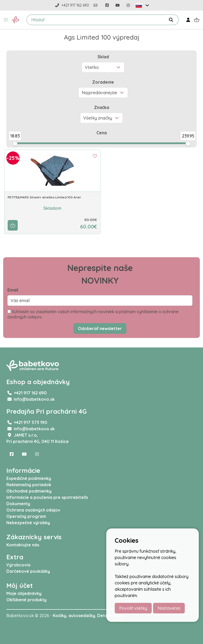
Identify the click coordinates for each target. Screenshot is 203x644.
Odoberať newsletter (100, 328)
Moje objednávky (24, 593)
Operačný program (26, 516)
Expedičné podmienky (29, 478)
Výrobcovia (18, 565)
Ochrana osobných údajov (33, 510)
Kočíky (60, 616)
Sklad (103, 57)
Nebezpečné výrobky (28, 523)
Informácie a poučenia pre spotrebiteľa (47, 497)
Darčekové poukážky (28, 571)
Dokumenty (18, 504)
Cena (102, 133)
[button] (6, 20)
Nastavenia (169, 608)
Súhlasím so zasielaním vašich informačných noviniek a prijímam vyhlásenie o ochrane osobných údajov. (93, 314)
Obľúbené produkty (26, 600)
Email (13, 290)
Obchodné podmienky (29, 491)
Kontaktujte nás (23, 545)
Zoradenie (103, 82)
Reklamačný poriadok (29, 485)
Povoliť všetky (133, 608)
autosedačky (82, 616)
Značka (102, 107)
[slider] (15, 144)
